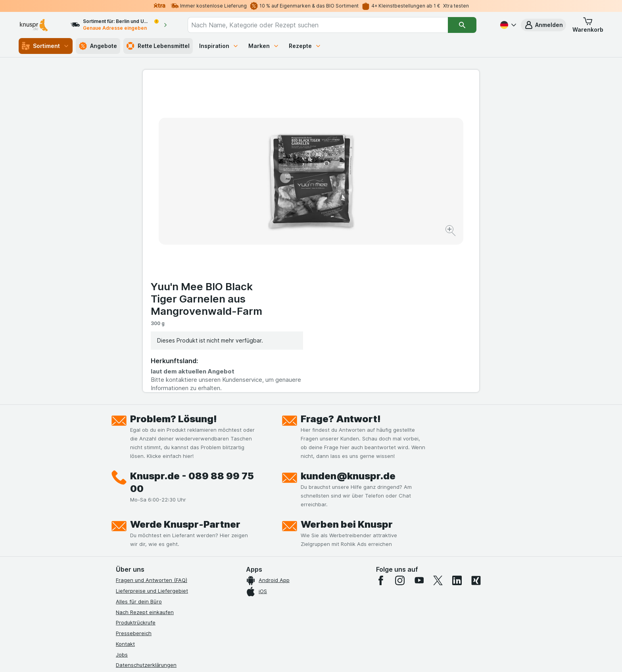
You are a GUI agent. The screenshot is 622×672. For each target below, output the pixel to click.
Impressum (129, 529)
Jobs (122, 497)
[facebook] (381, 423)
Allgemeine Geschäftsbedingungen (159, 519)
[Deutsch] (507, 25)
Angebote (98, 46)
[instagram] (400, 423)
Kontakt (125, 487)
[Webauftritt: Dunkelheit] (347, 656)
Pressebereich (134, 476)
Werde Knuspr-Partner (185, 367)
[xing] (476, 423)
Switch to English (326, 624)
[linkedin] (457, 423)
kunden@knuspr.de (348, 319)
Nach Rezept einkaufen (145, 455)
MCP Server (131, 572)
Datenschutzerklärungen (146, 508)
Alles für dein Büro (139, 444)
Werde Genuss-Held (141, 540)
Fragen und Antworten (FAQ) (152, 423)
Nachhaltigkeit (134, 550)
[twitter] (438, 423)
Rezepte (305, 46)
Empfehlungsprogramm (144, 561)
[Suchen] (462, 25)
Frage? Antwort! (341, 262)
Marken (264, 46)
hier (249, 604)
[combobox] (318, 25)
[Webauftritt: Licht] (307, 656)
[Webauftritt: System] (271, 656)
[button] (543, 25)
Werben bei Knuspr (347, 367)
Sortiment (46, 46)
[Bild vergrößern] (283, 206)
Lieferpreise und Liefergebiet (152, 434)
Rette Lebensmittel (158, 46)
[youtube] (419, 423)
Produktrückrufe (136, 465)
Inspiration (219, 46)
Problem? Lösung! (174, 262)
